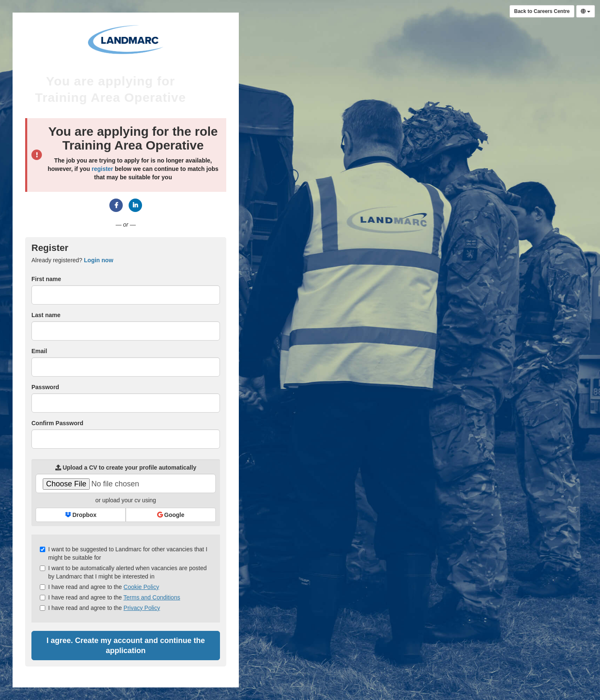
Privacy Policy (142, 608)
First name (46, 279)
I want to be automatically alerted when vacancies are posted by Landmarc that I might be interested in (123, 572)
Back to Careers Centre (542, 11)
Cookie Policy (141, 587)
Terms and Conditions (152, 597)
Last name (46, 315)
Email (39, 351)
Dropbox (81, 515)
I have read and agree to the (100, 587)
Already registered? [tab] (72, 260)
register (102, 169)
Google (171, 515)
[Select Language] (586, 11)
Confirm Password (57, 423)
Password (45, 387)
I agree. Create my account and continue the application (126, 646)
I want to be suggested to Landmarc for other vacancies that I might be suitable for (124, 553)
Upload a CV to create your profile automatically (126, 468)
